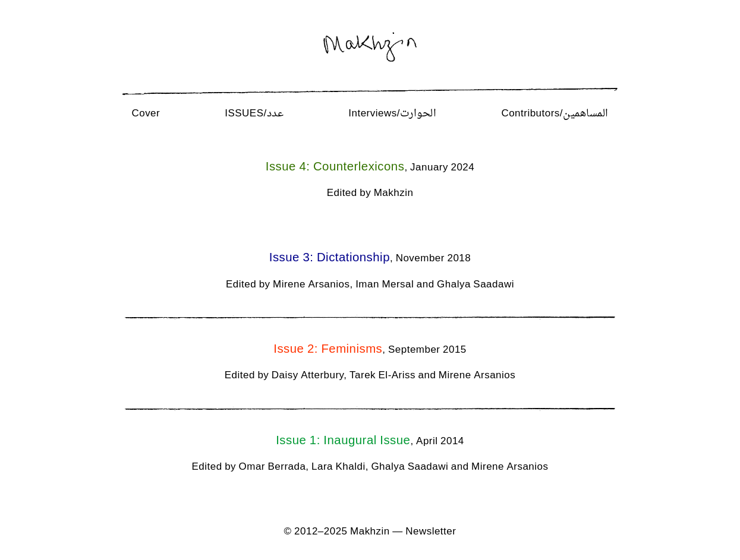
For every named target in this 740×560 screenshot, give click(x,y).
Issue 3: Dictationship (330, 258)
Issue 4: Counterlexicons (335, 167)
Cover (146, 114)
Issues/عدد (254, 114)
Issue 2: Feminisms (328, 349)
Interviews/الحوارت (392, 114)
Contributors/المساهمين (555, 114)
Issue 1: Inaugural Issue (343, 441)
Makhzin (370, 532)
